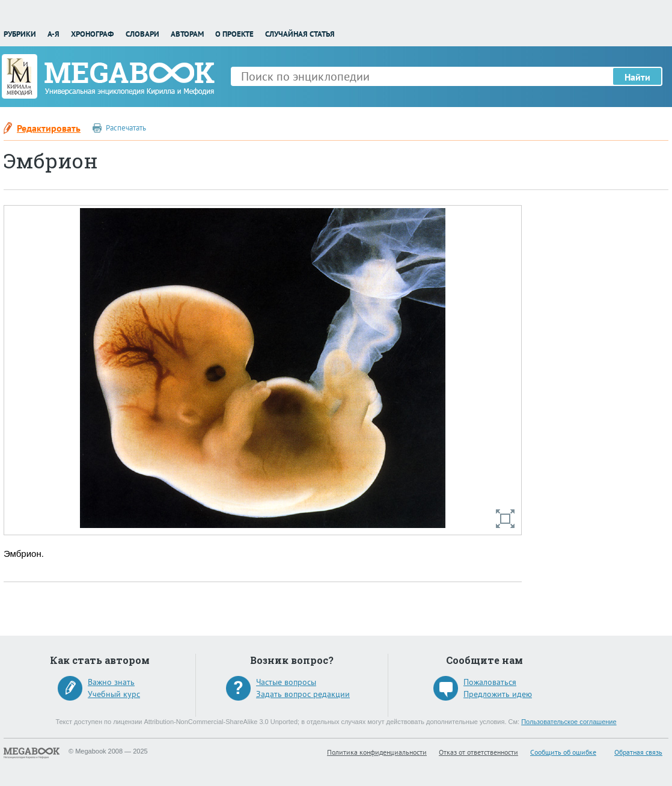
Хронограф (92, 34)
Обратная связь (638, 752)
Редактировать (49, 128)
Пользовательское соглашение (569, 722)
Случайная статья (300, 34)
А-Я (53, 34)
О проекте (234, 34)
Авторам (187, 34)
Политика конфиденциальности (377, 752)
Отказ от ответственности (478, 752)
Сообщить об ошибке (563, 752)
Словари (142, 34)
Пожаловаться (490, 682)
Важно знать (111, 682)
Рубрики (20, 34)
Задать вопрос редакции (303, 694)
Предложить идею (498, 694)
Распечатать (126, 128)
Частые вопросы (286, 682)
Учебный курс (114, 694)
